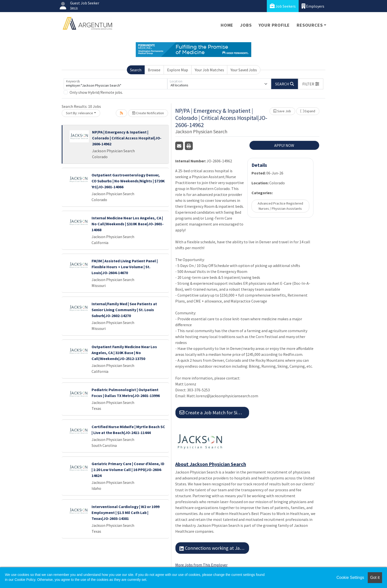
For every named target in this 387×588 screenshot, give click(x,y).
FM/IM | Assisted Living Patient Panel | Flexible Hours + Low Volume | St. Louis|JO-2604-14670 (125, 267)
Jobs (246, 25)
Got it (375, 578)
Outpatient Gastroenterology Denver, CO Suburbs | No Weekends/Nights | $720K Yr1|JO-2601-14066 (128, 181)
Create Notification (148, 113)
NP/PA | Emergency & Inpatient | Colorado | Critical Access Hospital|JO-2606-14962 (127, 138)
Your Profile (274, 25)
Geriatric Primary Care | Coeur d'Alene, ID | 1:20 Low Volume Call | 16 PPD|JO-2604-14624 (128, 470)
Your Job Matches (209, 70)
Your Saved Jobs (244, 70)
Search (136, 70)
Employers (313, 6)
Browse (154, 70)
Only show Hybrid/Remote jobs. (96, 92)
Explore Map (178, 70)
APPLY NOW (284, 145)
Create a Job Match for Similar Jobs (214, 412)
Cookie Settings (350, 578)
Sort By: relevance (79, 113)
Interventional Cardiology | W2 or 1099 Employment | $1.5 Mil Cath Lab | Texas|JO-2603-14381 (126, 512)
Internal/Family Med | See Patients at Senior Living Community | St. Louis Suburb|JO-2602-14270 (124, 310)
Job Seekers (283, 6)
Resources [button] (310, 25)
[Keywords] (116, 84)
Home (227, 25)
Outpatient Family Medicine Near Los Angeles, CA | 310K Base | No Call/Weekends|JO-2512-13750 (124, 353)
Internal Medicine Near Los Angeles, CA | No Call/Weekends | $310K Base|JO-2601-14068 (128, 224)
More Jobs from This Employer (201, 565)
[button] (311, 84)
